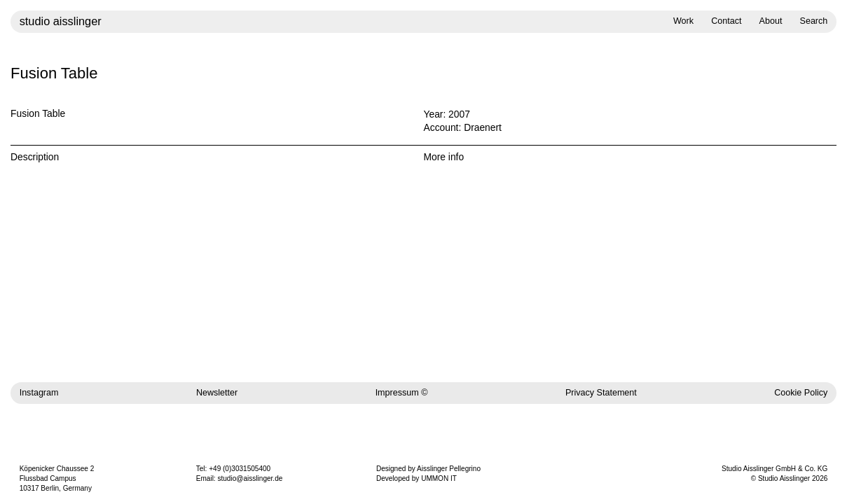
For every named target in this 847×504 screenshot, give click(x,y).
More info (444, 157)
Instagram (39, 393)
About (771, 21)
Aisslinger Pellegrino (449, 469)
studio (61, 21)
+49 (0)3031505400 (240, 469)
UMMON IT (439, 478)
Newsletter (217, 393)
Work (683, 21)
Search (814, 21)
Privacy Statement (601, 393)
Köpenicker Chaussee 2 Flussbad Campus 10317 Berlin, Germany (57, 478)
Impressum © (402, 393)
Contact (726, 21)
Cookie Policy (801, 393)
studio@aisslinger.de (250, 478)
